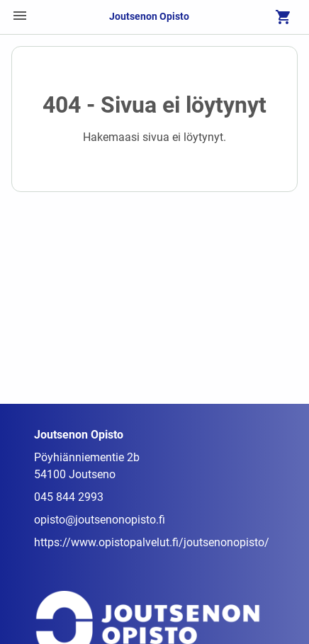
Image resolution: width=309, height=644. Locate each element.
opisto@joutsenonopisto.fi (100, 520)
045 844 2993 (69, 497)
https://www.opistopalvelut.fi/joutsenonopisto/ (152, 542)
